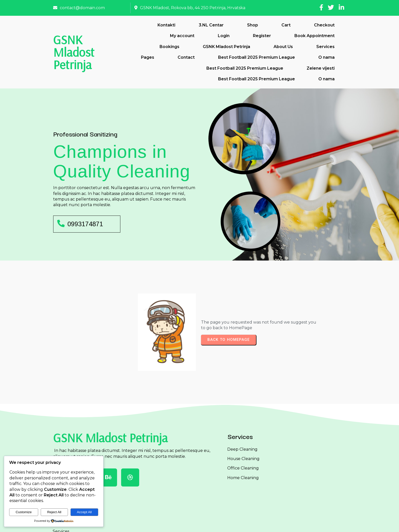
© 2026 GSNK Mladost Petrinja (200, 524)
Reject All (54, 512)
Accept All (84, 512)
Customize (24, 512)
